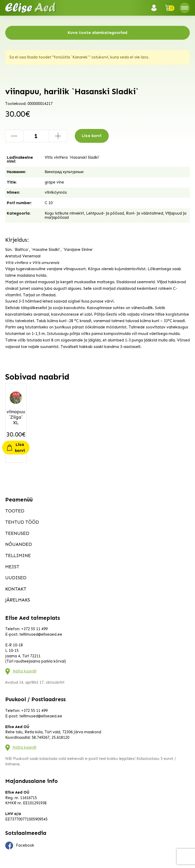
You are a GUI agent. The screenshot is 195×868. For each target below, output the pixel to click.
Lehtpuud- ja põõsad (105, 213)
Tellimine (18, 556)
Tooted (15, 511)
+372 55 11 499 (34, 629)
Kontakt (16, 589)
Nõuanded (19, 544)
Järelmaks (18, 600)
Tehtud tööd (22, 522)
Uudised (16, 578)
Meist (12, 567)
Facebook (20, 846)
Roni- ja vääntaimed (145, 213)
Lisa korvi (92, 136)
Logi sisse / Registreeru (156, 8)
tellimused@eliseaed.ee (41, 634)
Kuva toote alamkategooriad (97, 33)
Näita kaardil (24, 671)
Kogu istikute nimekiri (64, 213)
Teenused (17, 533)
